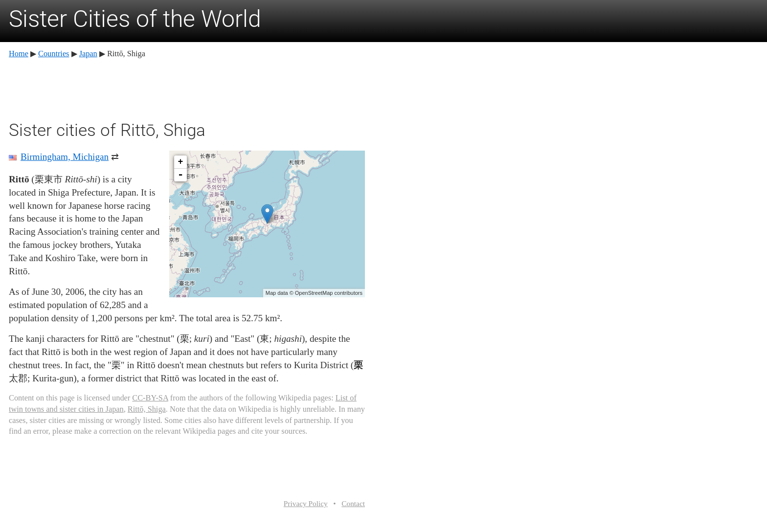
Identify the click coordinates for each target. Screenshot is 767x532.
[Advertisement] (187, 88)
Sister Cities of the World (135, 19)
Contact (353, 503)
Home (19, 54)
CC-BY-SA (150, 398)
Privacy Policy (306, 503)
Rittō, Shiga (147, 409)
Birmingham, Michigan (65, 157)
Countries (54, 54)
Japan (88, 54)
